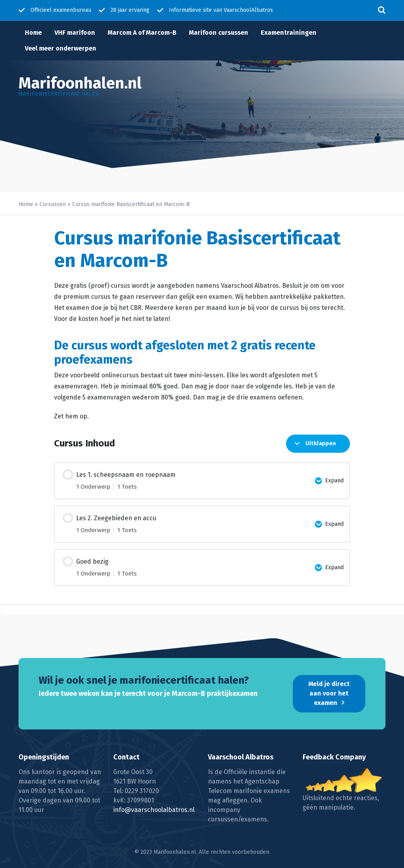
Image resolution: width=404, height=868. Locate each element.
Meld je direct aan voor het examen (329, 693)
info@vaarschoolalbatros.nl (154, 810)
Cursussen (53, 204)
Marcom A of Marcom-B (142, 33)
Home (33, 33)
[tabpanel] (202, 351)
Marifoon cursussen (219, 33)
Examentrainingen (289, 33)
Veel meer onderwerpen (61, 48)
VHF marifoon (75, 33)
